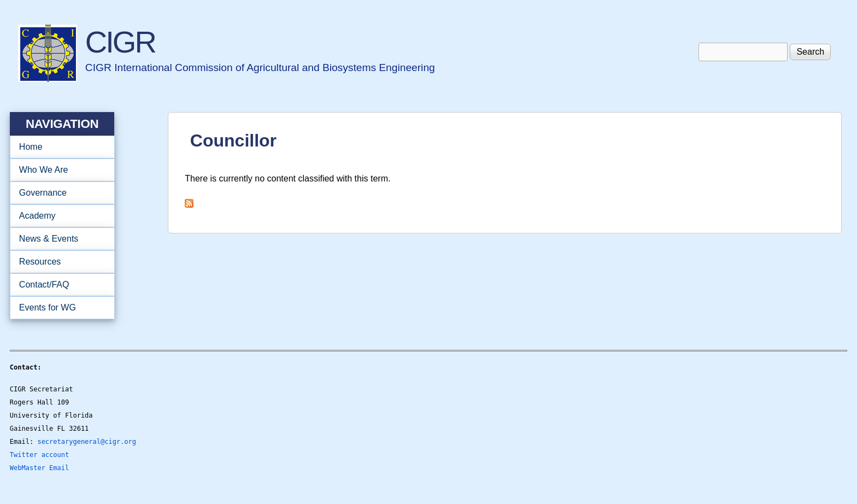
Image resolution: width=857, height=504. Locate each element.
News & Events (59, 239)
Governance (59, 193)
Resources (59, 262)
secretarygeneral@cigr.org (87, 442)
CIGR (120, 42)
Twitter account (39, 455)
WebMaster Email (39, 468)
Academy (59, 216)
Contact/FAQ (59, 285)
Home (31, 147)
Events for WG (48, 307)
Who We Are (59, 170)
